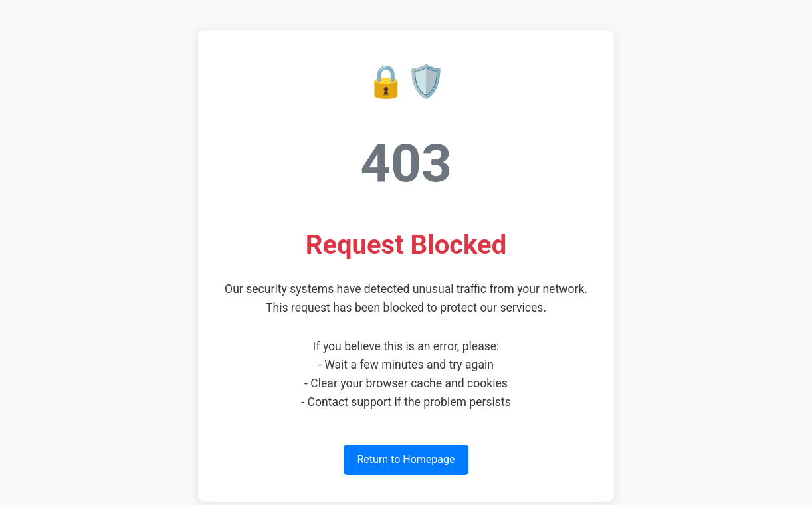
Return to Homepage (406, 459)
